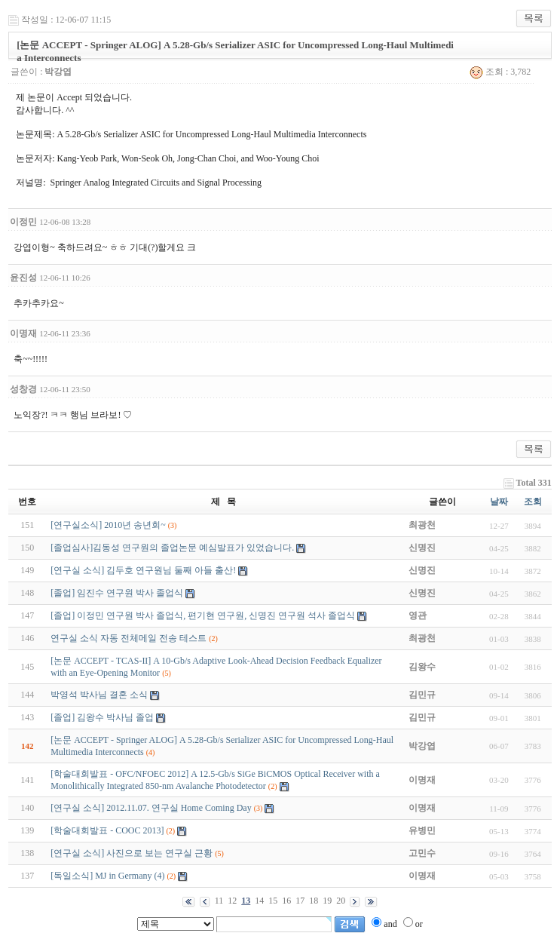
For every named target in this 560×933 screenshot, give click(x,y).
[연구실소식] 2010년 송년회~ (108, 525)
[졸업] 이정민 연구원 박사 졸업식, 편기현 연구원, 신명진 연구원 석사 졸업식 (203, 615)
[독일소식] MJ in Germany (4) (107, 876)
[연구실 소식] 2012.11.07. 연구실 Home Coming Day (151, 808)
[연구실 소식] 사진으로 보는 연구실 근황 (132, 853)
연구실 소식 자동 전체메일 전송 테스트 (129, 638)
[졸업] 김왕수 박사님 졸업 (102, 717)
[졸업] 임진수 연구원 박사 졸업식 (117, 593)
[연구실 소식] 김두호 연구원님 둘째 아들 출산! (143, 570)
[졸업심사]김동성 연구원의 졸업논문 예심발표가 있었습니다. (172, 548)
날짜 (499, 502)
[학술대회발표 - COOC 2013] (107, 830)
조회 (533, 502)
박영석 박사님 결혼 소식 (99, 695)
